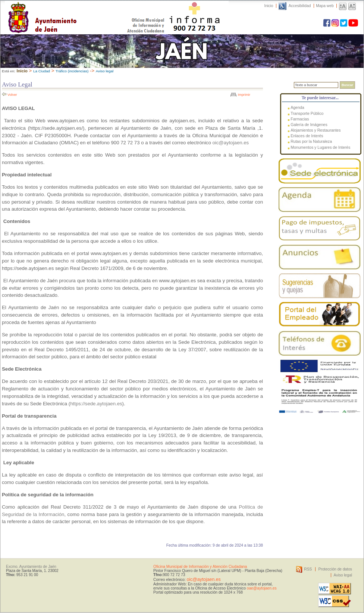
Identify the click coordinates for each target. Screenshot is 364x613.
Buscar (347, 85)
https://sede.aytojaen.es (96, 404)
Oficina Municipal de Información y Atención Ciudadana (200, 567)
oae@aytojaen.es (262, 588)
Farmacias (300, 119)
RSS (308, 569)
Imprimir (244, 95)
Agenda (297, 107)
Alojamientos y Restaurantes (316, 130)
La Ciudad (42, 71)
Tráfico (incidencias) (72, 71)
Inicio (269, 6)
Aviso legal (105, 71)
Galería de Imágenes (309, 125)
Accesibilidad (300, 6)
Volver (12, 95)
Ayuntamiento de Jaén (75, 10)
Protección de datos (335, 569)
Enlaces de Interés (307, 136)
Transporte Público (307, 113)
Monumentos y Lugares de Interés (320, 147)
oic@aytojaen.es (230, 143)
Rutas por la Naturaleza (311, 141)
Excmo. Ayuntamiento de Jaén (31, 567)
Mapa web (325, 6)
